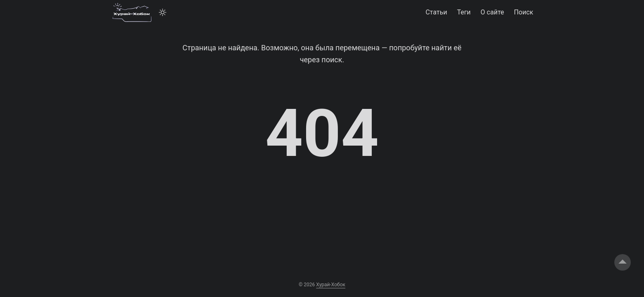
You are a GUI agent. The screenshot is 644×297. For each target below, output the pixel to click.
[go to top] (623, 262)
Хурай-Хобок (331, 285)
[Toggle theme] (162, 12)
